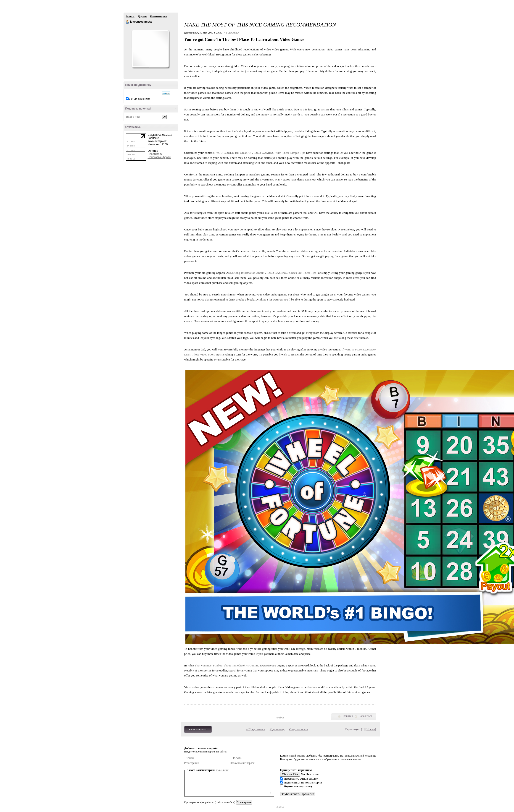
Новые (371, 729)
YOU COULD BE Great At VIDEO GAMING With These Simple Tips (261, 153)
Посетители (155, 154)
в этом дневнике (139, 99)
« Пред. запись (256, 729)
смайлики (222, 770)
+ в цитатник (232, 33)
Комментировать (198, 729)
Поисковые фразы (159, 157)
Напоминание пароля (242, 763)
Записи (130, 16)
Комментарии (159, 16)
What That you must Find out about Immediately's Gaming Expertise (229, 665)
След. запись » (298, 729)
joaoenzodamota (128, 22)
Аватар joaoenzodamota (150, 49)
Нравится (347, 716)
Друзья (142, 16)
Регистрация (192, 763)
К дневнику (277, 729)
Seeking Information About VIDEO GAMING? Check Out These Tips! (274, 273)
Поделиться (365, 716)
